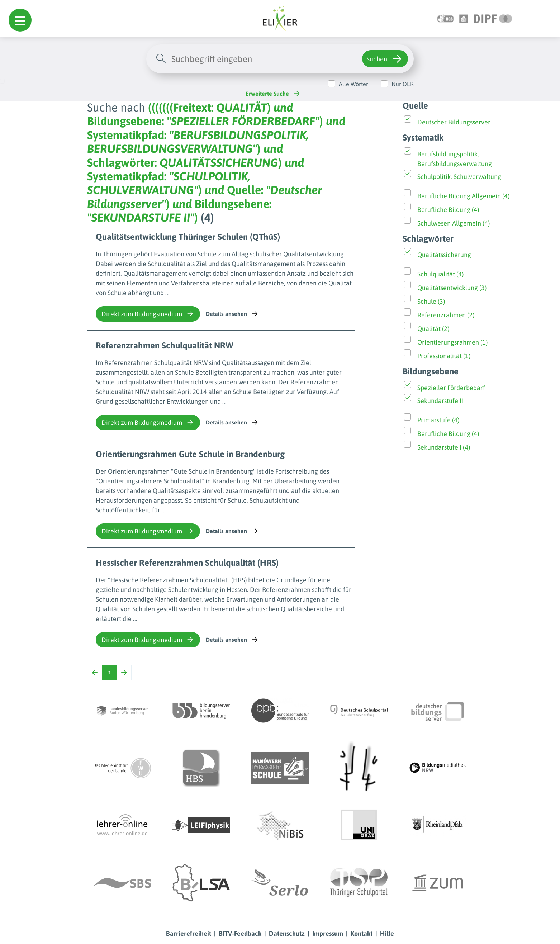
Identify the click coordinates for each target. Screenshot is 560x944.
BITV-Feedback (240, 933)
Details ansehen (232, 314)
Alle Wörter (353, 84)
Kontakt (362, 933)
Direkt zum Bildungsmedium (148, 314)
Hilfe (387, 933)
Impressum (328, 933)
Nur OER (403, 84)
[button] (20, 20)
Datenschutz (287, 933)
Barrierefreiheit (189, 933)
